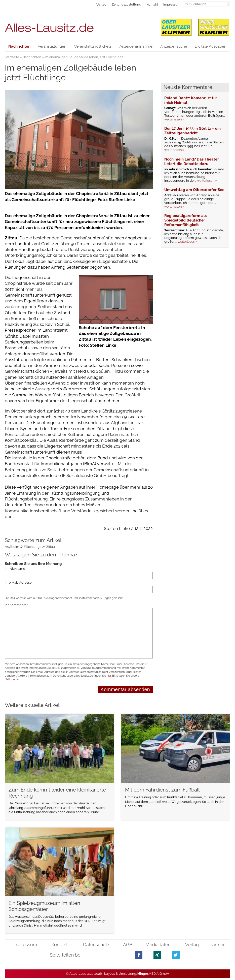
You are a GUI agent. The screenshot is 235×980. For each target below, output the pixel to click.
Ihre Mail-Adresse (18, 582)
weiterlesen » (174, 119)
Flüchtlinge (33, 547)
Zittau (51, 547)
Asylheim (12, 547)
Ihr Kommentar (16, 605)
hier (109, 676)
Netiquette (12, 679)
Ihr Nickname (15, 569)
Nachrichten (32, 57)
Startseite (12, 57)
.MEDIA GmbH (153, 974)
